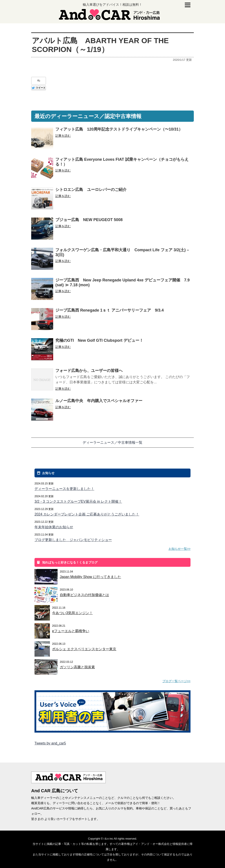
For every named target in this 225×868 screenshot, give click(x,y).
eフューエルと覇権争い (71, 631)
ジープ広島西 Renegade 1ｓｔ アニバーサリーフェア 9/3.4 (110, 310)
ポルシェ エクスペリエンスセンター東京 (84, 649)
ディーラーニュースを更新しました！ (64, 489)
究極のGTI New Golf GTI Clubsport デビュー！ (99, 340)
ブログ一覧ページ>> (176, 681)
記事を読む (63, 136)
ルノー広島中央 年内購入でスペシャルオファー (99, 401)
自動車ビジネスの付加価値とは (84, 595)
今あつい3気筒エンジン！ (72, 613)
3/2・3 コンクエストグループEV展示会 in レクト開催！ (78, 501)
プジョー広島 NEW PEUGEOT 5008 (89, 220)
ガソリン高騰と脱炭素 (77, 667)
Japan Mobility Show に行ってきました (90, 577)
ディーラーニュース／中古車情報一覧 (112, 442)
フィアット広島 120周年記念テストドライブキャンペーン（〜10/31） (119, 129)
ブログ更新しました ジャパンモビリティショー (73, 540)
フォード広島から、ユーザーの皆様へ (89, 371)
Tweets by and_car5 (50, 743)
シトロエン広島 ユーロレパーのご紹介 (91, 190)
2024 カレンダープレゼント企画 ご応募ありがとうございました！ (87, 514)
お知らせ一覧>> (180, 549)
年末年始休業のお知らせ (54, 527)
